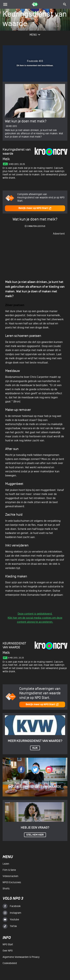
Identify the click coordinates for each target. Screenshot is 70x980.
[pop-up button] (50, 50)
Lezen (6, 864)
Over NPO (8, 951)
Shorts (6, 889)
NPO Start (8, 944)
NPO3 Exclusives (12, 882)
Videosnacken (10, 876)
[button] (56, 50)
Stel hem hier (35, 835)
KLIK (35, 748)
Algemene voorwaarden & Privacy (21, 957)
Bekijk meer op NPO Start (35, 208)
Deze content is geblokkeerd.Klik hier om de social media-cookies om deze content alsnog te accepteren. (35, 618)
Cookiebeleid (10, 963)
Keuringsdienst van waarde (14, 645)
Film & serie (9, 870)
